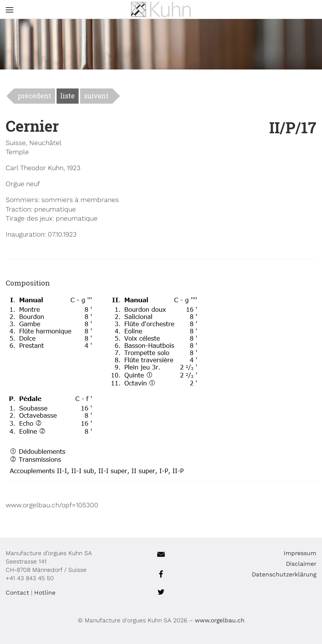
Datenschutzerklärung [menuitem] (284, 574)
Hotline (45, 593)
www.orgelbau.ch (220, 620)
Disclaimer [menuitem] (301, 564)
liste (68, 96)
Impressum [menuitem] (300, 553)
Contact (17, 593)
